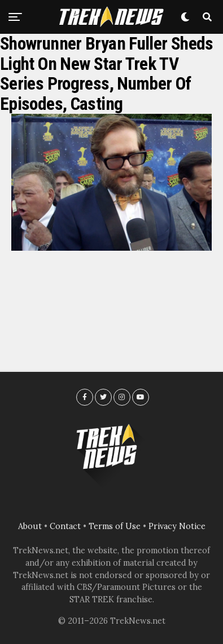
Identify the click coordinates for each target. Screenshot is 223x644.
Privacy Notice (177, 526)
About (30, 526)
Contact (65, 526)
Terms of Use (115, 526)
